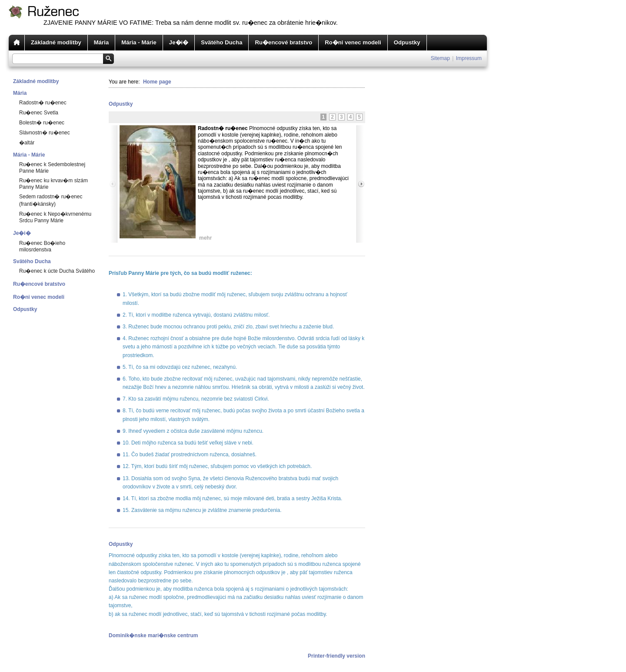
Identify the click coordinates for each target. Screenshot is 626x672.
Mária (101, 42)
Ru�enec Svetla (39, 113)
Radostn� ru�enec (43, 103)
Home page (157, 82)
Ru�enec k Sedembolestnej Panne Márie (52, 168)
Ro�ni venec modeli (353, 42)
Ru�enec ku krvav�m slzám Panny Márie (53, 184)
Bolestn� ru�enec (42, 123)
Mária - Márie (139, 42)
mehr (205, 238)
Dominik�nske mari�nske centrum (153, 635)
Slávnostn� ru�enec (45, 133)
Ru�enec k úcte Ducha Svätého (57, 271)
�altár (27, 143)
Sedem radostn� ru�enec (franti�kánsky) (51, 200)
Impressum (469, 58)
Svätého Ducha (221, 42)
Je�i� (179, 42)
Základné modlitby (56, 42)
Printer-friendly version (336, 656)
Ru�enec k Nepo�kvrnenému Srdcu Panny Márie (55, 217)
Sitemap (440, 58)
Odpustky (407, 42)
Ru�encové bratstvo (283, 42)
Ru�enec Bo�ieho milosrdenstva (42, 246)
